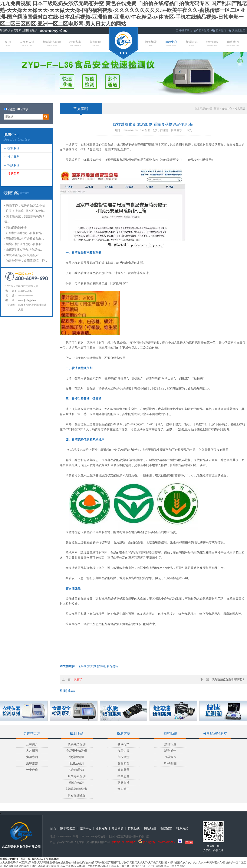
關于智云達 (68, 829)
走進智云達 (27, 43)
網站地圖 (150, 829)
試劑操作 (170, 751)
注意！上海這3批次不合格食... (26, 211)
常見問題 (13, 174)
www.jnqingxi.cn (27, 300)
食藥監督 (123, 763)
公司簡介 (32, 744)
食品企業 (123, 751)
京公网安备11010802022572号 (157, 842)
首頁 (216, 109)
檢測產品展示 (52, 43)
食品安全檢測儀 (77, 751)
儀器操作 (170, 757)
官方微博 (204, 30)
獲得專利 (32, 757)
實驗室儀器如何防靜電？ (228, 679)
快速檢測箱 (77, 770)
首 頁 (8, 43)
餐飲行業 (123, 744)
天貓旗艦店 (238, 30)
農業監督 (123, 770)
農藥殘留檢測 (77, 744)
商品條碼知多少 (16, 228)
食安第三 (123, 789)
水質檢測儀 (77, 757)
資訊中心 (85, 829)
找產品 (11, 110)
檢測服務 (13, 148)
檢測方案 (75, 43)
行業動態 (134, 829)
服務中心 (171, 43)
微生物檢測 (77, 783)
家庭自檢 (123, 783)
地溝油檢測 (77, 763)
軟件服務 (212, 43)
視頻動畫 (96, 43)
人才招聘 (32, 751)
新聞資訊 (192, 43)
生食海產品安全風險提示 (22, 255)
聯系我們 (233, 43)
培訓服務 (13, 165)
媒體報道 (170, 744)
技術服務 (13, 157)
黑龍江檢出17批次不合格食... (25, 244)
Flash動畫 (170, 763)
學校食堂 (123, 757)
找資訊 (24, 110)
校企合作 (32, 770)
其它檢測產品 (77, 795)
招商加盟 (151, 43)
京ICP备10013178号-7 (124, 842)
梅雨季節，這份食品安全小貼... (27, 205)
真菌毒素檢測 (77, 776)
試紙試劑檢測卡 (77, 789)
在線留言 (166, 829)
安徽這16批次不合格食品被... (25, 239)
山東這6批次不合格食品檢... (24, 250)
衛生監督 (123, 776)
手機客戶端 (186, 30)
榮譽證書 (32, 763)
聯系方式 (182, 829)
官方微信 (221, 30)
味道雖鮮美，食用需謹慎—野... (27, 261)
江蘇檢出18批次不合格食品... (25, 233)
